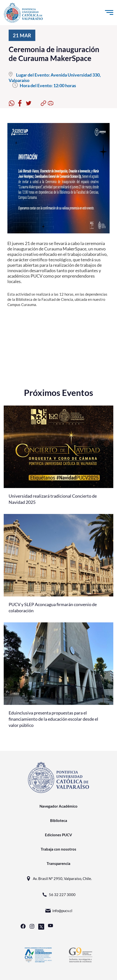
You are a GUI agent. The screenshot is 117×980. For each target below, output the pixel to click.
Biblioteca (59, 820)
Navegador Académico (58, 806)
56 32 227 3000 (58, 895)
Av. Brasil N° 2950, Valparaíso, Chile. (59, 879)
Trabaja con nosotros (58, 849)
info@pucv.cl (59, 911)
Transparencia (58, 863)
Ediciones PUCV (58, 835)
